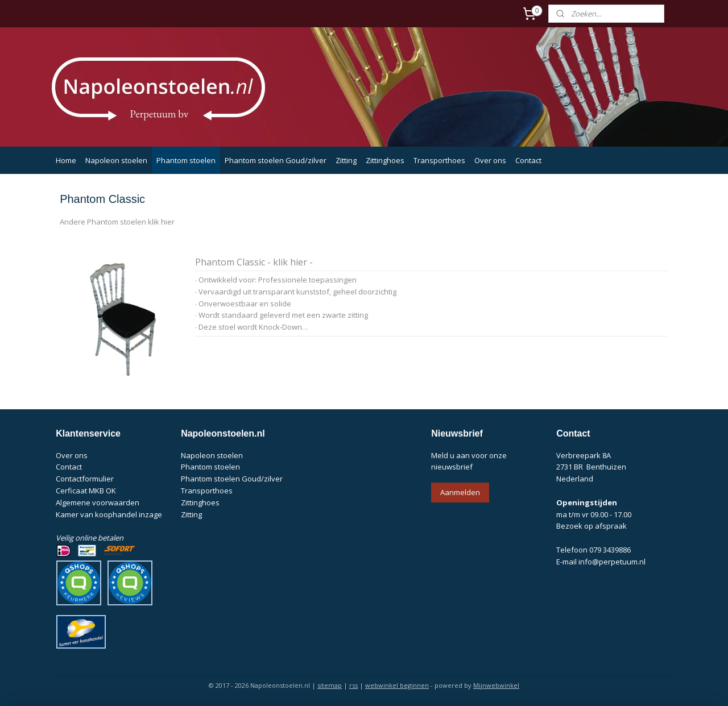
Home (66, 160)
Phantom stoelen (186, 160)
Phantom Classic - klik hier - (253, 263)
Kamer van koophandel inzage (109, 514)
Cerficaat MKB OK (86, 491)
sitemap (330, 685)
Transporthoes (439, 160)
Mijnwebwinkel (496, 685)
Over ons (490, 160)
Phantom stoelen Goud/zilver (276, 160)
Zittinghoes (385, 160)
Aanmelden (460, 492)
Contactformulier (85, 479)
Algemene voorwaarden (98, 502)
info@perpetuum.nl (612, 562)
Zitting (346, 160)
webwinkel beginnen (397, 685)
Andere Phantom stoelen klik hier (117, 222)
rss (353, 685)
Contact (528, 160)
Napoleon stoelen (116, 160)
